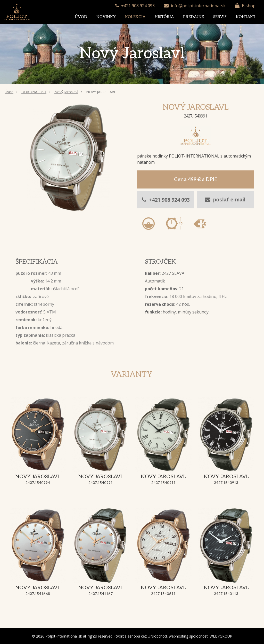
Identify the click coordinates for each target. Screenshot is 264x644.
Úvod (81, 17)
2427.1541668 (38, 594)
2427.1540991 (101, 483)
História (164, 17)
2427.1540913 (226, 483)
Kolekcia (135, 17)
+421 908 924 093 (138, 6)
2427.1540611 (163, 594)
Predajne (193, 17)
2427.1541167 (101, 594)
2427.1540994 (38, 483)
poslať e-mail (225, 200)
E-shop (249, 6)
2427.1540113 (226, 594)
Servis (220, 17)
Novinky (106, 17)
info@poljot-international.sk (198, 6)
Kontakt (246, 17)
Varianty (131, 375)
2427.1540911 (163, 483)
